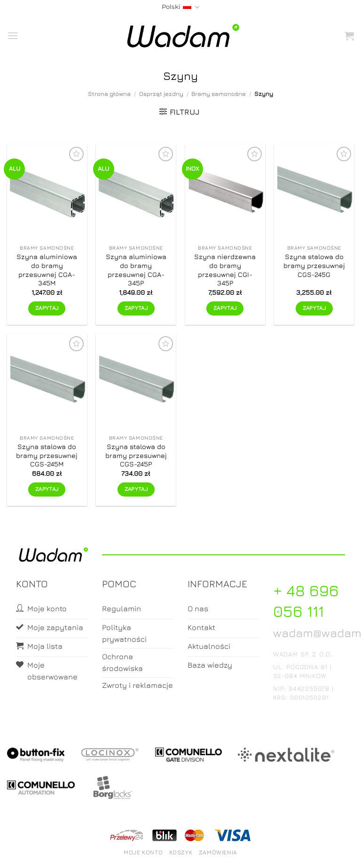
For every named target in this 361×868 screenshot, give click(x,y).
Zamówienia (218, 852)
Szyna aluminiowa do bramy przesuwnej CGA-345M (47, 270)
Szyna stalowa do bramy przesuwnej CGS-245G (314, 265)
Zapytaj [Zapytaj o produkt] (47, 308)
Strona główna (109, 94)
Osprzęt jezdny (161, 94)
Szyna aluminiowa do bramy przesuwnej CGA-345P (136, 270)
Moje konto (143, 852)
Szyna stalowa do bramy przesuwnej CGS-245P (136, 455)
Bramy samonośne (219, 94)
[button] (13, 36)
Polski (180, 7)
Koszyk (181, 852)
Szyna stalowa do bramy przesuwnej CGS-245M (47, 455)
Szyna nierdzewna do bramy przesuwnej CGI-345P (225, 270)
